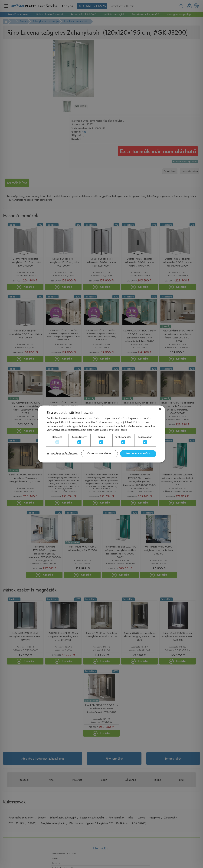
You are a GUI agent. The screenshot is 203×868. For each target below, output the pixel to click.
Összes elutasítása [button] (100, 454)
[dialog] (101, 434)
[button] (62, 454)
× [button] (160, 408)
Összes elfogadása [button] (138, 454)
